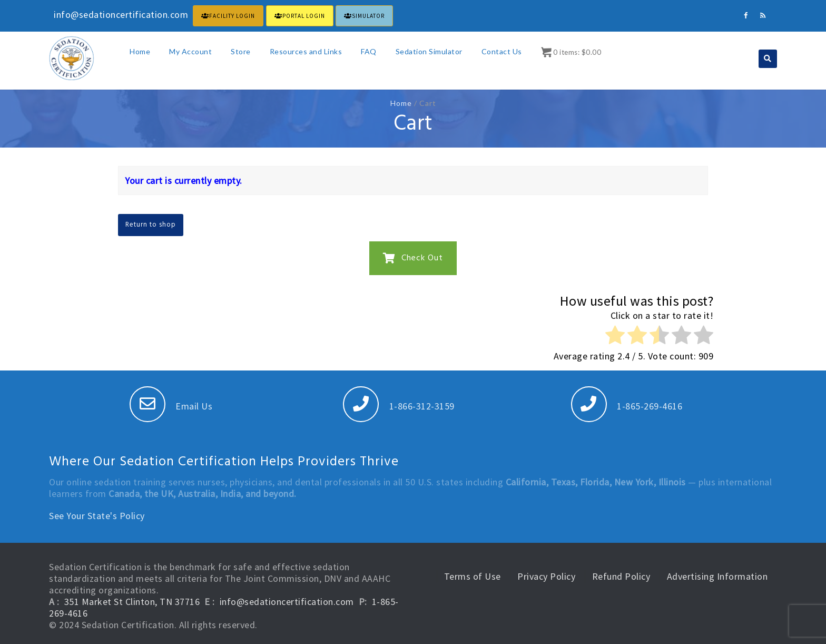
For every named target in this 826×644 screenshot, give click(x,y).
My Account (190, 51)
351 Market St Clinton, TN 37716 (132, 602)
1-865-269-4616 (627, 406)
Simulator (364, 16)
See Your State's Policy (97, 516)
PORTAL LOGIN (300, 16)
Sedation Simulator (429, 51)
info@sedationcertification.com (287, 602)
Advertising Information (717, 576)
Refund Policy (621, 576)
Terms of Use (473, 576)
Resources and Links (306, 51)
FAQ (369, 51)
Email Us (171, 406)
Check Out (413, 258)
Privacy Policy (546, 576)
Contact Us (502, 51)
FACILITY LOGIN (228, 16)
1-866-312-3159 (399, 406)
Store (241, 51)
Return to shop (151, 225)
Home (140, 51)
